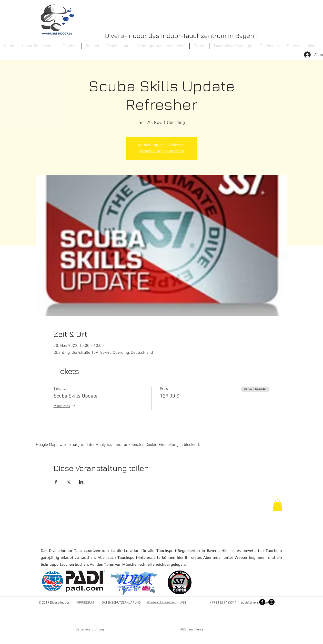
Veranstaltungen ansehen (161, 151)
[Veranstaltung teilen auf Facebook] (56, 482)
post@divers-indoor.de (257, 603)
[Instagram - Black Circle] (271, 602)
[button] (70, 46)
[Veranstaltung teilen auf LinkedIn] (81, 482)
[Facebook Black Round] (262, 602)
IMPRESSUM (85, 603)
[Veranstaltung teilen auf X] (69, 482)
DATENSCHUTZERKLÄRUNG (121, 603)
